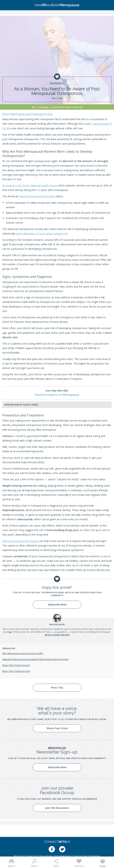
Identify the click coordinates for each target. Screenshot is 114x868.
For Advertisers (63, 856)
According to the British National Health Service (30, 185)
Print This (57, 688)
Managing (43, 107)
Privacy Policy (46, 856)
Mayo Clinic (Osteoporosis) (16, 665)
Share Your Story (57, 728)
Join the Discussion (57, 808)
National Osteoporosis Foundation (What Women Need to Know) (35, 659)
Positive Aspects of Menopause (57, 395)
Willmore (57, 624)
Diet (33, 107)
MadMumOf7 (41, 632)
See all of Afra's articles (57, 635)
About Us (19, 856)
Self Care (78, 107)
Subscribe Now (57, 604)
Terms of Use (80, 856)
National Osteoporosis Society (37, 196)
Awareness (57, 83)
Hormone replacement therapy (20, 541)
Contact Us (31, 856)
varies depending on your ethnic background (42, 233)
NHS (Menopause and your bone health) (23, 653)
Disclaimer (95, 856)
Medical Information (61, 107)
